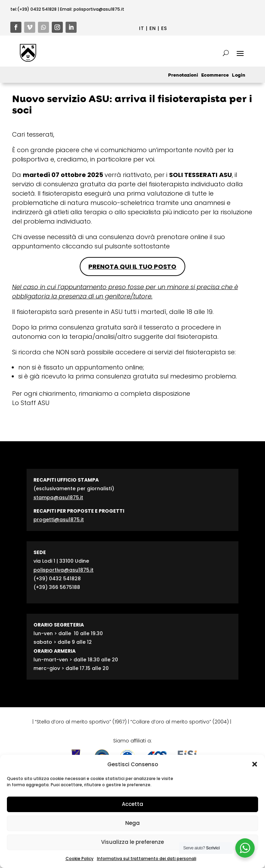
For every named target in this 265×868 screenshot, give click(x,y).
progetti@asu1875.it (59, 520)
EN (153, 28)
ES (164, 28)
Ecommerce (215, 75)
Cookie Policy (80, 859)
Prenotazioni (183, 75)
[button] (255, 764)
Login (239, 75)
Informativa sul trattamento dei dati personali (147, 859)
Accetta (132, 804)
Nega (132, 823)
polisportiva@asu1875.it (99, 9)
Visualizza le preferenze (132, 842)
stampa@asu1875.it (58, 497)
